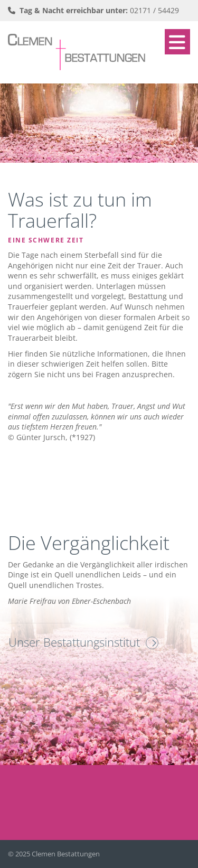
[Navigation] (177, 42)
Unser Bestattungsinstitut (74, 642)
